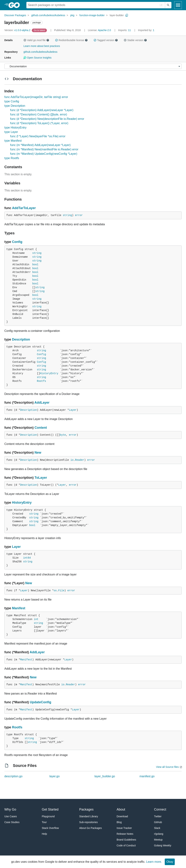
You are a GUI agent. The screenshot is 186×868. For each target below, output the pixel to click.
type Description (15, 106)
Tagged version (106, 40)
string (67, 215)
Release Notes (125, 834)
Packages (86, 809)
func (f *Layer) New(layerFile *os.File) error (38, 136)
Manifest (19, 608)
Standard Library (89, 816)
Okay (170, 862)
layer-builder (117, 15)
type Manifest (13, 141)
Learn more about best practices (42, 46)
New (38, 453)
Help (44, 834)
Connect (160, 809)
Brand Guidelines (126, 840)
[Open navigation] (178, 5)
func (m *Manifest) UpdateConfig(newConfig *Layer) (44, 154)
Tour (44, 822)
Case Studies (12, 822)
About (121, 809)
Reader (80, 460)
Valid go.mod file (36, 40)
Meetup (158, 840)
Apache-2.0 (104, 30)
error (79, 215)
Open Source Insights (37, 58)
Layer (73, 410)
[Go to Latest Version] (40, 30)
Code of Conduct (126, 845)
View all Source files (167, 767)
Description (21, 339)
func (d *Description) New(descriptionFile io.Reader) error (47, 119)
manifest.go (147, 776)
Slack (157, 828)
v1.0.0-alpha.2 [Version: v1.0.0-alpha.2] (18, 30)
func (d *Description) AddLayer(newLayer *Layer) (42, 110)
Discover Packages (15, 15)
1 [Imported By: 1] (146, 30)
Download (122, 816)
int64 (27, 558)
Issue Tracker (124, 828)
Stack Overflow (50, 828)
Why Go (10, 809)
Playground (48, 816)
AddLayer (42, 403)
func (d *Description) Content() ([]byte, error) (39, 114)
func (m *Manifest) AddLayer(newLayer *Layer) (40, 145)
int (36, 619)
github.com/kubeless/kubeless (48, 15)
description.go (13, 776)
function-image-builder (92, 15)
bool (35, 265)
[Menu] (93, 66)
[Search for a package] (96, 5)
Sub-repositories (88, 822)
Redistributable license (71, 40)
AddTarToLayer (24, 208)
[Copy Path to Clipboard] (127, 15)
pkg (72, 15)
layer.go (54, 776)
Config (17, 242)
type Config (12, 101)
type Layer (11, 132)
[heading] (15, 5)
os (55, 591)
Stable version (135, 40)
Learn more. (154, 862)
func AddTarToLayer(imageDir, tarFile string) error (36, 97)
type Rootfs (12, 158)
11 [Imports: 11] (125, 30)
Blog (119, 822)
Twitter (158, 816)
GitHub (158, 822)
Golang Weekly (163, 845)
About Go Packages (91, 828)
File (61, 591)
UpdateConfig (41, 702)
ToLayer (41, 478)
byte (63, 435)
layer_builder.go (105, 776)
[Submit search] (168, 5)
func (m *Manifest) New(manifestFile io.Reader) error (44, 149)
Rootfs (41, 381)
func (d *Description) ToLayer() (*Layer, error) (39, 123)
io (72, 460)
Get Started (50, 809)
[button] (25, 40)
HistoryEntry (49, 373)
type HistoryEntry (15, 128)
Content (41, 428)
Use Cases (11, 816)
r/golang (159, 834)
